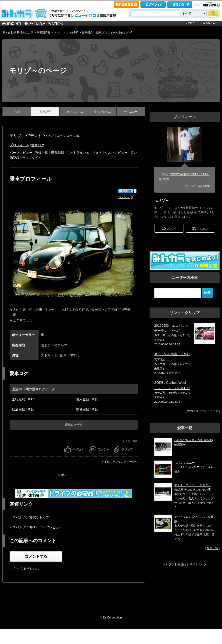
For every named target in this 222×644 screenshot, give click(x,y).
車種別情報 (43, 33)
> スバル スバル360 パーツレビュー (36, 527)
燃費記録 (57, 153)
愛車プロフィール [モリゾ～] (114, 33)
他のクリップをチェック (203, 411)
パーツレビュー (21, 153)
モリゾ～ (162, 200)
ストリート (49, 355)
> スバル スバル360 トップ (29, 517)
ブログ (17, 112)
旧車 (63, 355)
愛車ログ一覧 (74, 425)
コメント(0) (126, 197)
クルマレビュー (116, 153)
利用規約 (180, 564)
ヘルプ (198, 4)
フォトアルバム (74, 112)
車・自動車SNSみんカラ (18, 33)
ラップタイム (102, 112)
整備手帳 (42, 153)
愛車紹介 (87, 33)
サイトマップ (198, 564)
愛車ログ (38, 145)
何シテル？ (190, 186)
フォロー (169, 228)
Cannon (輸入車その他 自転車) (194, 440)
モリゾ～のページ (38, 71)
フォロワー (200, 228)
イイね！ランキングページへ (119, 462)
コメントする (36, 556)
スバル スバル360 (68, 136)
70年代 (75, 355)
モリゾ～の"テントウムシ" (32, 136)
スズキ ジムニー (184, 463)
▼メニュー (131, 112)
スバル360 (72, 33)
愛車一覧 (212, 548)
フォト (97, 153)
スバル (58, 33)
